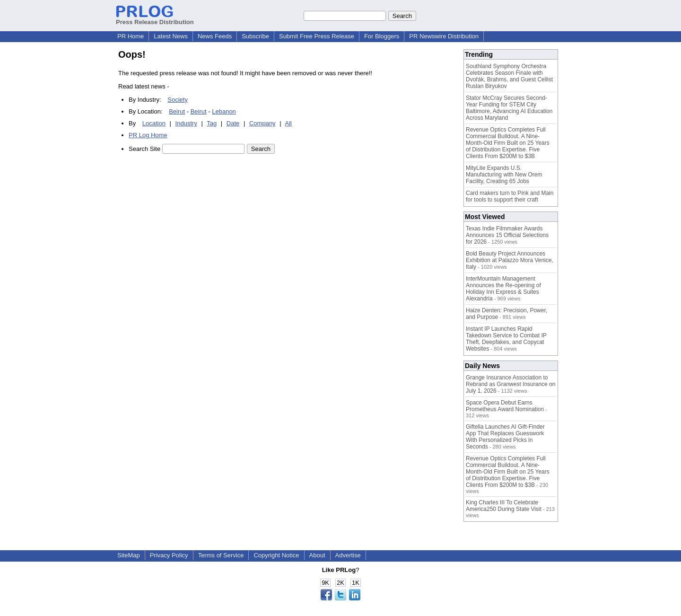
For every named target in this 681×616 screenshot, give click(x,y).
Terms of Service (221, 555)
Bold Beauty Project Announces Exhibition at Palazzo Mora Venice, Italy (510, 260)
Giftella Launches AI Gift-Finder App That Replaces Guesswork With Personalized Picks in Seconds (505, 437)
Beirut (177, 111)
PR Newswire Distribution (444, 36)
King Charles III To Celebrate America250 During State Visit (504, 506)
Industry (186, 123)
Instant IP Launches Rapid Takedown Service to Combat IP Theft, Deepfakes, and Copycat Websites (506, 339)
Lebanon (224, 111)
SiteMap (129, 555)
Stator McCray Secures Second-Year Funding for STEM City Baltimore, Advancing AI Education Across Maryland (509, 108)
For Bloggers (382, 36)
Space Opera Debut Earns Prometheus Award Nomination (505, 406)
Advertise (348, 555)
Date (233, 123)
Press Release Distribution (155, 18)
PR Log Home (148, 135)
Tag (212, 123)
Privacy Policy (169, 555)
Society (178, 100)
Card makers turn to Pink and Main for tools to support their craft (510, 196)
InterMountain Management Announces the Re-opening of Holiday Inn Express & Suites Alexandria (503, 289)
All (288, 123)
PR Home (131, 36)
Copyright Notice (276, 555)
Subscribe (255, 36)
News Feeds (215, 36)
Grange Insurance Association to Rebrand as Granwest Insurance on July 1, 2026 (511, 384)
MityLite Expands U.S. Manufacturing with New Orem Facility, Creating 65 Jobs (504, 175)
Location (154, 123)
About (317, 555)
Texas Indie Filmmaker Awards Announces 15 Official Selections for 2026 (507, 235)
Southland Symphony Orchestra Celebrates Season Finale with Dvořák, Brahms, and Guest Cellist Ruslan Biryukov (509, 76)
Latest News (171, 36)
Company (262, 123)
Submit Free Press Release (317, 36)
